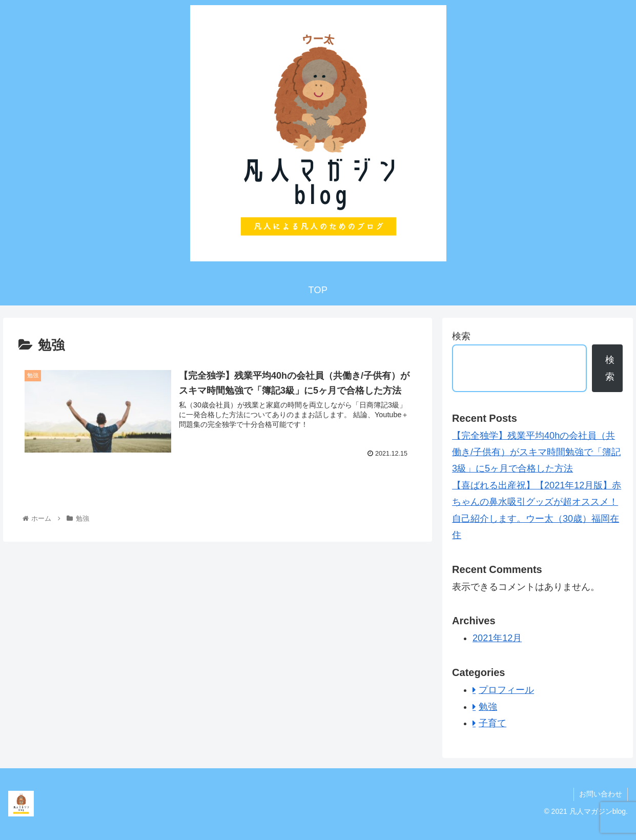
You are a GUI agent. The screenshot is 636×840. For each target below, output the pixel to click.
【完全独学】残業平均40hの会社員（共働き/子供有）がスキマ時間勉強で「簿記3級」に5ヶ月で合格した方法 (536, 452)
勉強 (488, 707)
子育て (493, 723)
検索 (461, 336)
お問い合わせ (601, 794)
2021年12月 (497, 638)
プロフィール (506, 690)
